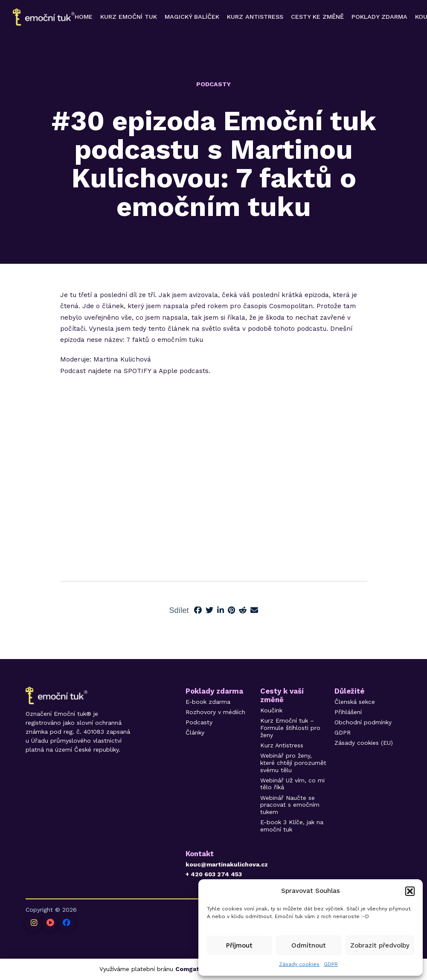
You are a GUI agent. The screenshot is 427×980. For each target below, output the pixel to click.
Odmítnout (309, 945)
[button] (410, 891)
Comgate (189, 969)
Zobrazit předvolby (380, 945)
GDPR (331, 964)
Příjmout (239, 945)
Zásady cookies (299, 964)
